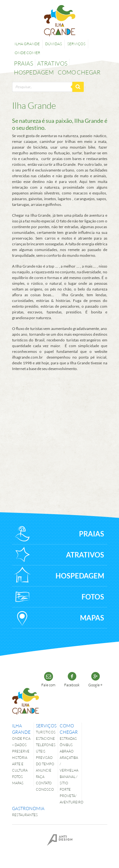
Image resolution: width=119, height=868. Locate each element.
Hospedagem (34, 72)
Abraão (67, 751)
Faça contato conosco (45, 783)
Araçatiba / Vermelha (69, 764)
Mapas (18, 783)
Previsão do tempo (45, 761)
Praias (23, 63)
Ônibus (66, 745)
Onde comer (27, 53)
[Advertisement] (63, 434)
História (20, 757)
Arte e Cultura (20, 767)
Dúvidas (53, 44)
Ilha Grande (27, 44)
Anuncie (44, 770)
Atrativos (52, 63)
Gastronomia (22, 808)
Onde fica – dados (21, 742)
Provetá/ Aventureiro (70, 799)
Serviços (76, 44)
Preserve (21, 751)
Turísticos (46, 732)
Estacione (45, 738)
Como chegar (79, 72)
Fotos (17, 777)
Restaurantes (22, 815)
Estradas (68, 738)
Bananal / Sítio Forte (69, 783)
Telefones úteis (46, 748)
